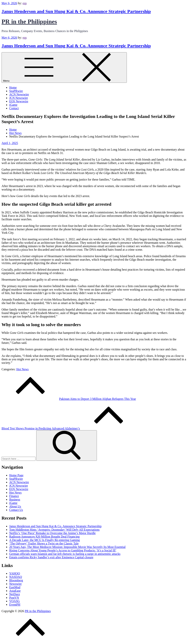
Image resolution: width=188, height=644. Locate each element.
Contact (14, 108)
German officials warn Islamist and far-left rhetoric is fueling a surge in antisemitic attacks (65, 554)
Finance (14, 496)
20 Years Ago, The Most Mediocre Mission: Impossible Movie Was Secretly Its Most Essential (67, 547)
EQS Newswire (19, 101)
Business (15, 499)
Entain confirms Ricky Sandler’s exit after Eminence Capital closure (51, 557)
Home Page (16, 475)
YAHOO (15, 573)
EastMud (15, 587)
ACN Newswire (19, 94)
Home (13, 87)
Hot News (22, 369)
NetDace (15, 594)
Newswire (15, 584)
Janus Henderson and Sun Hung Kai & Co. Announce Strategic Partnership (76, 11)
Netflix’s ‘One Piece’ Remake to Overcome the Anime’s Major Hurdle (52, 533)
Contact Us (16, 510)
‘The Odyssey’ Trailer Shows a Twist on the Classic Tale (44, 543)
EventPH (15, 605)
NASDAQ (16, 577)
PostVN (14, 598)
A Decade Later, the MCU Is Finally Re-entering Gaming (45, 540)
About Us (15, 506)
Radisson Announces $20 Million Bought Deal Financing (44, 537)
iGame (13, 105)
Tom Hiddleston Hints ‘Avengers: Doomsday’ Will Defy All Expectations (54, 530)
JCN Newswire (19, 98)
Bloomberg (16, 580)
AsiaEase (15, 591)
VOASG (14, 601)
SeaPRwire (16, 91)
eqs (25, 3)
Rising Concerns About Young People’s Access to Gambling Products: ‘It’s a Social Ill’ (63, 550)
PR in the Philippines (29, 22)
